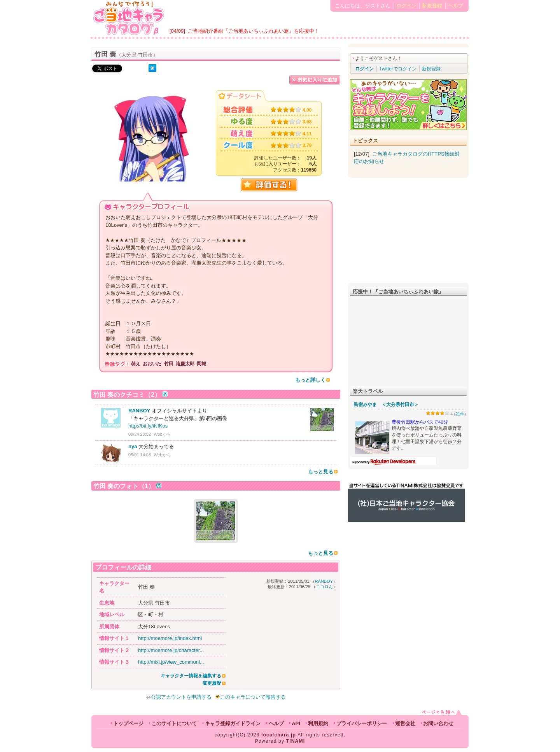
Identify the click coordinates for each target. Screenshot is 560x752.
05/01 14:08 (140, 455)
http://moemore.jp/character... (171, 650)
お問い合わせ (438, 723)
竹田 (169, 364)
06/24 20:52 (140, 434)
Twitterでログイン (398, 69)
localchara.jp (279, 735)
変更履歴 (212, 683)
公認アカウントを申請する (179, 697)
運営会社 (405, 723)
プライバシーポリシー (362, 723)
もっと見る (321, 472)
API (296, 723)
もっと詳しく (310, 380)
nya (133, 446)
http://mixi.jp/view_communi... (171, 662)
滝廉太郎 (185, 364)
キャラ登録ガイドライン (233, 723)
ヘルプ (456, 6)
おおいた (152, 364)
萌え (136, 364)
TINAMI (296, 741)
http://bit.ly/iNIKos (148, 426)
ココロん (324, 587)
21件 (460, 414)
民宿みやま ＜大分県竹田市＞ (386, 405)
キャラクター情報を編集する (191, 676)
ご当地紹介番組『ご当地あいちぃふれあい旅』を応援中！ (254, 31)
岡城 (201, 364)
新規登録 (432, 6)
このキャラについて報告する (253, 697)
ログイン (406, 6)
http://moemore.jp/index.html (170, 638)
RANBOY (139, 411)
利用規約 (318, 723)
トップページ (128, 723)
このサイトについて (174, 723)
